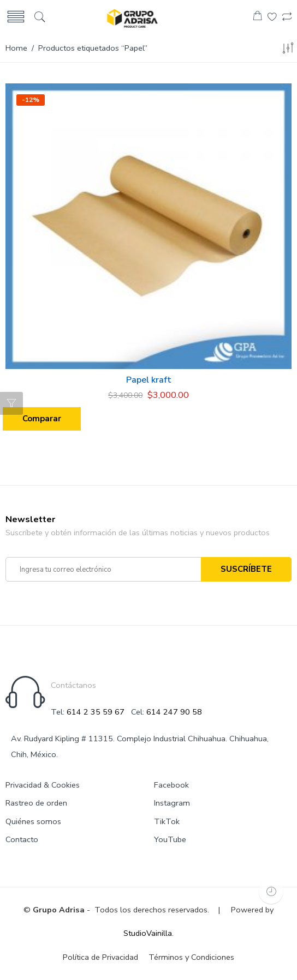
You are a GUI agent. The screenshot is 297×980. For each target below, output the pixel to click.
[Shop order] (288, 50)
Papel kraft (149, 380)
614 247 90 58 (174, 712)
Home (16, 48)
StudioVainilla (148, 933)
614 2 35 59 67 (96, 712)
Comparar (42, 419)
